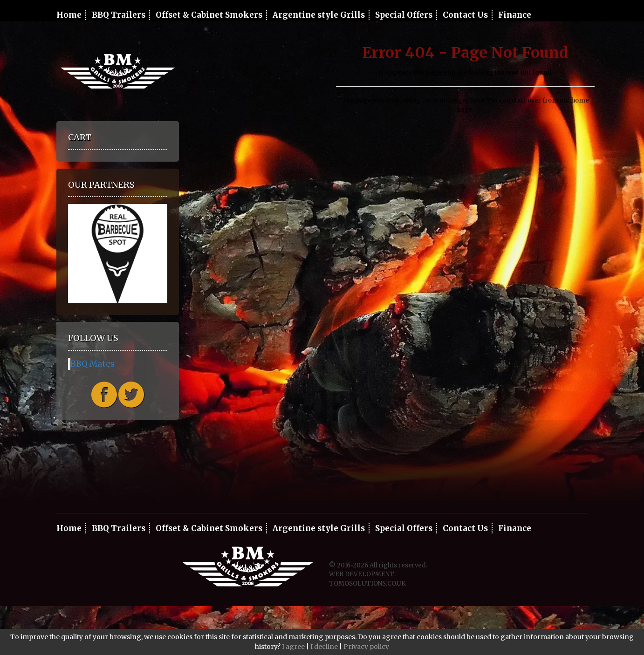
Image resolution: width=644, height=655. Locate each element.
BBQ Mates (92, 364)
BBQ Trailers (119, 15)
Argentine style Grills (319, 15)
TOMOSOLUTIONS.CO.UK (367, 583)
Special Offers (404, 15)
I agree (293, 647)
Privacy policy (366, 647)
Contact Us (465, 15)
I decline (324, 647)
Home (69, 15)
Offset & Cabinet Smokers (209, 15)
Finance (515, 15)
